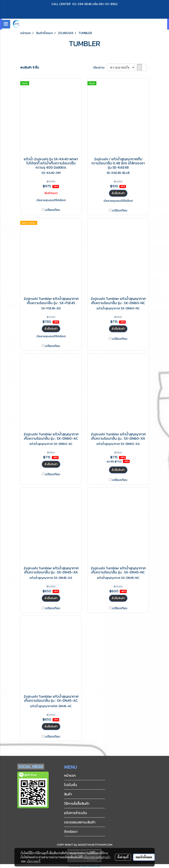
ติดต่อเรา (71, 831)
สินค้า (68, 794)
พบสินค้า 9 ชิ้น (30, 67)
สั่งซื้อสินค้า (118, 193)
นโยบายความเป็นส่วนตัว (97, 857)
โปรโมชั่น (70, 785)
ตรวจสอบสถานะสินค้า (80, 822)
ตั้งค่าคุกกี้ (123, 857)
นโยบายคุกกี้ (33, 861)
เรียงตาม (100, 67)
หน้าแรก (70, 775)
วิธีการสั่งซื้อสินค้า (77, 803)
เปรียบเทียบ (53, 210)
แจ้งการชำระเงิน (75, 813)
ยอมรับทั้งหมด (144, 857)
